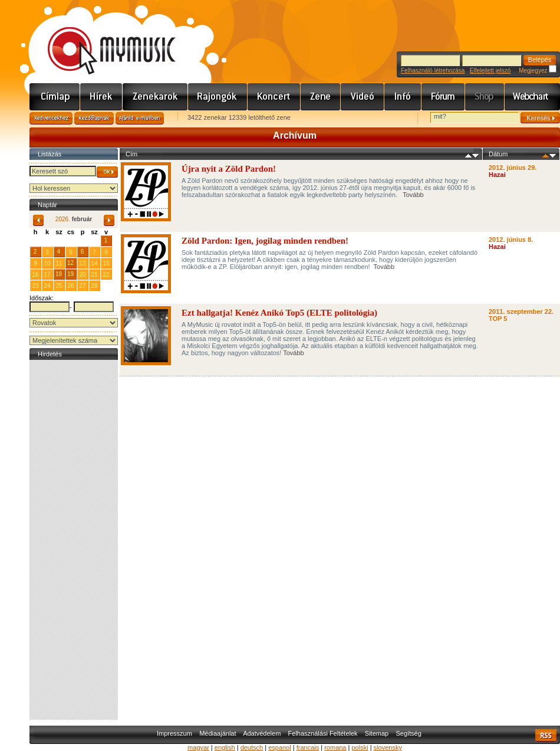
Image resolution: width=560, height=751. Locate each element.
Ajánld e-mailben (140, 118)
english (225, 747)
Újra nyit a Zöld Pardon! (230, 169)
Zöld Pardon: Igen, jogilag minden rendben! (265, 241)
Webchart (532, 97)
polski (360, 747)
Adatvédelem (262, 733)
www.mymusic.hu (102, 38)
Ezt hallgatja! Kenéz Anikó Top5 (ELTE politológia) (279, 313)
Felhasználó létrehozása (433, 70)
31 (94, 240)
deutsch (252, 747)
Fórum (443, 97)
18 (59, 274)
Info (403, 97)
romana (335, 747)
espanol (280, 747)
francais (308, 747)
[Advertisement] (74, 540)
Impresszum (174, 733)
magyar (198, 747)
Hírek (101, 97)
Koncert (274, 97)
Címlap (55, 97)
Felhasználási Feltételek (323, 733)
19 (70, 274)
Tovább (413, 195)
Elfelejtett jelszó (490, 70)
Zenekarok (155, 97)
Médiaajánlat (218, 733)
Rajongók (218, 97)
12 (70, 263)
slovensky (388, 747)
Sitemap (377, 733)
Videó (363, 97)
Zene (321, 97)
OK (107, 172)
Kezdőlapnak (94, 118)
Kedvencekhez (51, 118)
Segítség (408, 733)
